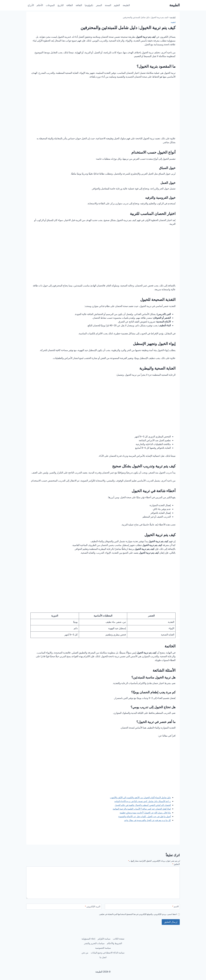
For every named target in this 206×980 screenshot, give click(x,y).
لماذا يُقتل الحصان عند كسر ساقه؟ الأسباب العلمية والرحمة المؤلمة (139, 809)
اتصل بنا (98, 957)
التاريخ (61, 5)
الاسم (175, 907)
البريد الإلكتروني (92, 907)
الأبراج (31, 5)
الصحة (108, 5)
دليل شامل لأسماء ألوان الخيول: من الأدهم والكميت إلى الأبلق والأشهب (137, 797)
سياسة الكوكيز (95, 936)
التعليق (176, 864)
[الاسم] (142, 907)
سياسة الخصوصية (90, 947)
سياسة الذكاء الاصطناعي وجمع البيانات (103, 952)
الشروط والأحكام (94, 941)
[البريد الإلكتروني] (64, 907)
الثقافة (79, 5)
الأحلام (40, 5)
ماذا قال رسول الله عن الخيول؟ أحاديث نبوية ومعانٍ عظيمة (143, 813)
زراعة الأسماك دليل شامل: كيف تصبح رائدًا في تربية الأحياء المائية (140, 801)
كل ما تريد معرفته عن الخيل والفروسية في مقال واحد (145, 820)
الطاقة (70, 5)
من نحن (108, 957)
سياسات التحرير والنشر (113, 947)
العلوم (117, 5)
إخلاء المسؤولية (113, 941)
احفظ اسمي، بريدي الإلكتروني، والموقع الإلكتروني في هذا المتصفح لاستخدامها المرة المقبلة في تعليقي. (132, 915)
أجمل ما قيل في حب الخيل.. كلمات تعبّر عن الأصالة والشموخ (142, 816)
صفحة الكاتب (111, 936)
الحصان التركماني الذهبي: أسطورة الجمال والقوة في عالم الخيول (140, 805)
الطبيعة (126, 5)
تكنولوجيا (89, 5)
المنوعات (50, 5)
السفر (99, 5)
